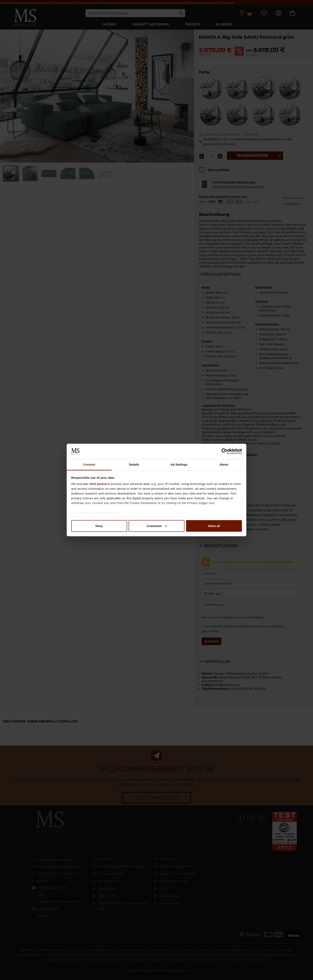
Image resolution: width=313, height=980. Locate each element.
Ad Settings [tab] (179, 464)
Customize (157, 526)
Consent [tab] (89, 464)
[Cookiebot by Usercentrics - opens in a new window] (224, 451)
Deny (99, 526)
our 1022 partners (96, 484)
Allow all (214, 526)
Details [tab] (134, 464)
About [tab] (224, 464)
